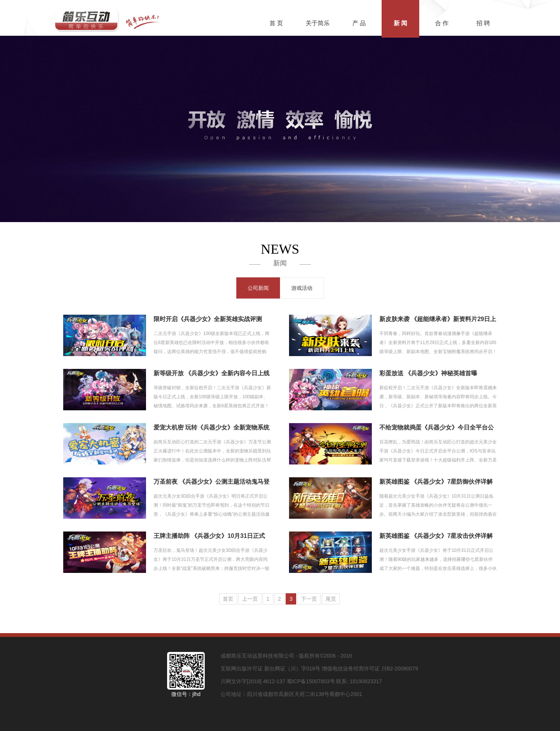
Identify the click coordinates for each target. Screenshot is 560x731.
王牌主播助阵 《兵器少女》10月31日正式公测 (209, 537)
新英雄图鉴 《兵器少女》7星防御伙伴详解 (436, 482)
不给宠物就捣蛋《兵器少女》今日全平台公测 (437, 428)
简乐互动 (111, 18)
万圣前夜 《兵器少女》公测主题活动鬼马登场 (212, 482)
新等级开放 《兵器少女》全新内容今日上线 (212, 373)
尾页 (331, 599)
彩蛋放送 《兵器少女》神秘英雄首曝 (428, 373)
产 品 (359, 23)
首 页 (276, 23)
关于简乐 (318, 23)
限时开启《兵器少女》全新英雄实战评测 (208, 319)
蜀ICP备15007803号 (311, 681)
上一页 (250, 599)
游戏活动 (302, 288)
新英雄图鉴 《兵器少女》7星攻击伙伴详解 (436, 536)
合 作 (442, 23)
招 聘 (483, 23)
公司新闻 (258, 288)
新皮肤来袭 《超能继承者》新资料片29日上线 (438, 320)
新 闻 (400, 23)
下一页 (309, 599)
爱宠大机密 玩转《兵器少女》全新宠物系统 (212, 427)
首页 (228, 599)
